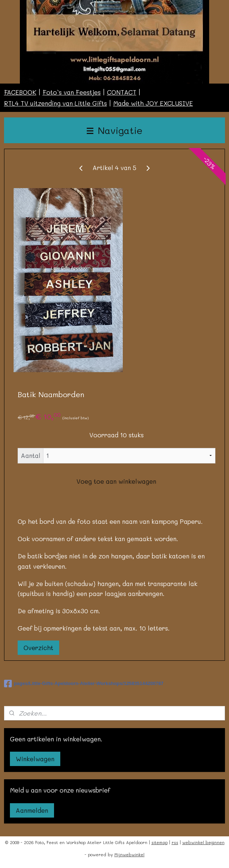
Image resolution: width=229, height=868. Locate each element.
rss (175, 842)
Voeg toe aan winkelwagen (116, 481)
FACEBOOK (20, 92)
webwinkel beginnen (203, 842)
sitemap (160, 842)
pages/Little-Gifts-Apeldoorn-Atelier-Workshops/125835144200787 (84, 684)
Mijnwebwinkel (129, 855)
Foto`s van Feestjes (72, 92)
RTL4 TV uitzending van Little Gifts (56, 103)
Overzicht (38, 648)
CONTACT (122, 92)
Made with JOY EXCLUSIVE (153, 103)
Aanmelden (32, 810)
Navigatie (115, 130)
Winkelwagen (35, 759)
